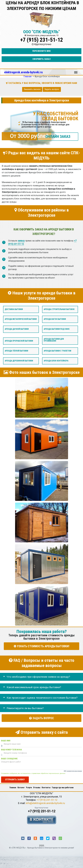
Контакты (46, 788)
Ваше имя (6, 741)
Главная (13, 788)
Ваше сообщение (9, 759)
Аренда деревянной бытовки (19, 361)
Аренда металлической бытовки (21, 319)
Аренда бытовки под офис (57, 329)
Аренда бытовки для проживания (54, 340)
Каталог (21, 788)
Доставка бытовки (14, 309)
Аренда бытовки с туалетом (57, 351)
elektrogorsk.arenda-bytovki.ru (23, 72)
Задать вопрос (52, 89)
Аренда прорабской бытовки (19, 341)
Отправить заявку (15, 780)
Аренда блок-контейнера (56, 361)
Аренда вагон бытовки (55, 319)
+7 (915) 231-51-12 (42, 40)
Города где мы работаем (63, 788)
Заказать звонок (32, 89)
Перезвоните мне (41, 51)
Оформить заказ (41, 59)
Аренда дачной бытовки (17, 329)
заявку (21, 241)
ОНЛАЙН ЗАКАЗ (58, 137)
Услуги (29, 788)
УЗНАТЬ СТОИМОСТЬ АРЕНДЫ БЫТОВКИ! (41, 646)
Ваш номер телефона (11, 750)
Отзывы (37, 788)
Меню (76, 71)
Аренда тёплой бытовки (16, 351)
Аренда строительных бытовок (59, 309)
